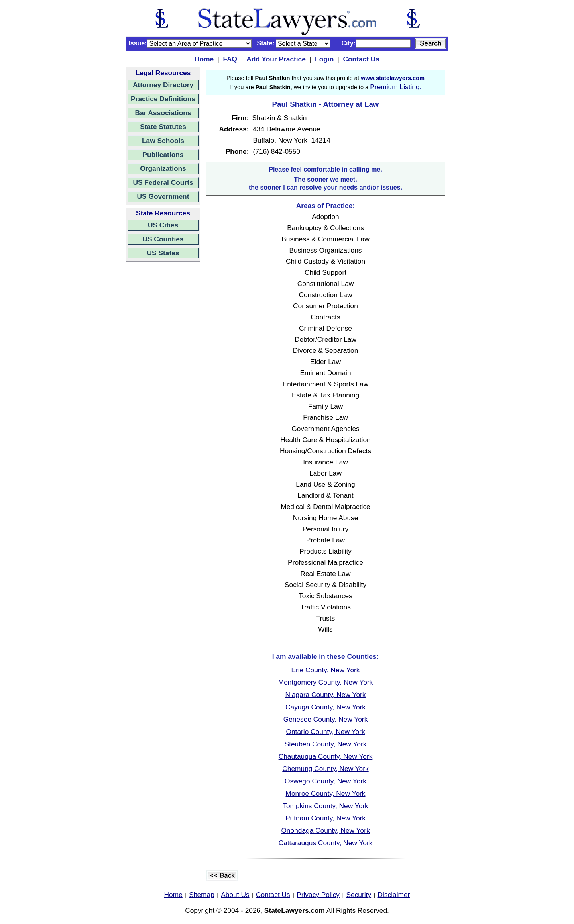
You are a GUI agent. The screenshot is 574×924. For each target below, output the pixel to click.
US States (163, 253)
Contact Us (361, 59)
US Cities (163, 225)
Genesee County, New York (326, 719)
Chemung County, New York (325, 769)
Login (324, 59)
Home (204, 59)
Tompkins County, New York (325, 806)
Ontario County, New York (325, 732)
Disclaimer (394, 895)
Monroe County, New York (325, 793)
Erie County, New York (325, 670)
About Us (235, 895)
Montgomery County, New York (326, 682)
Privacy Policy (318, 895)
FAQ (230, 59)
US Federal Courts (163, 182)
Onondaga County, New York (325, 830)
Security (359, 895)
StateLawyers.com (295, 910)
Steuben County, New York (326, 744)
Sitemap (202, 895)
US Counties (163, 239)
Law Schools (163, 141)
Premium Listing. (396, 87)
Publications (163, 155)
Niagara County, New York (326, 695)
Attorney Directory (163, 85)
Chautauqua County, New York (326, 756)
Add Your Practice (276, 59)
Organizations (163, 168)
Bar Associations (163, 113)
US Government (163, 196)
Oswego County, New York (325, 781)
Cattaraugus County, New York (326, 843)
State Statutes (163, 127)
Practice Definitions (163, 99)
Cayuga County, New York (325, 707)
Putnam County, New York (325, 818)
